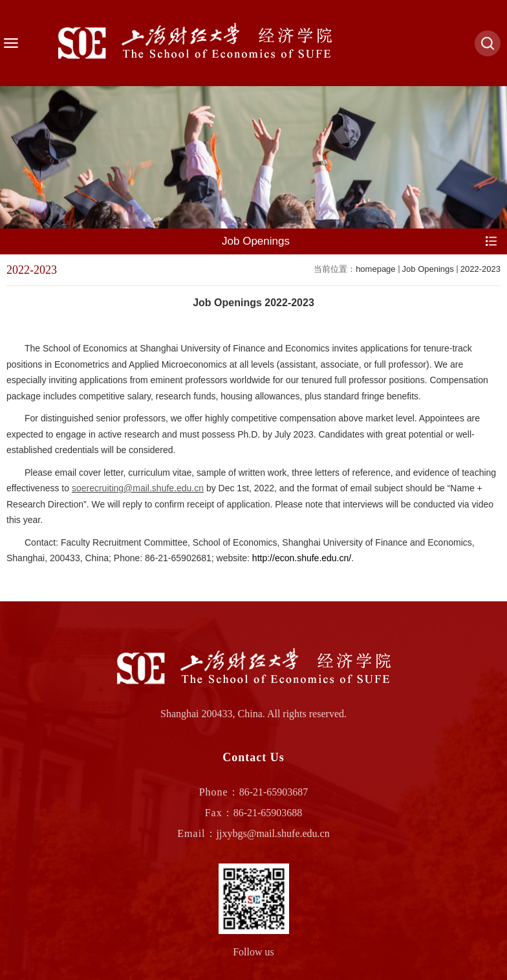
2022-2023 (480, 269)
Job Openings (428, 269)
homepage (375, 269)
